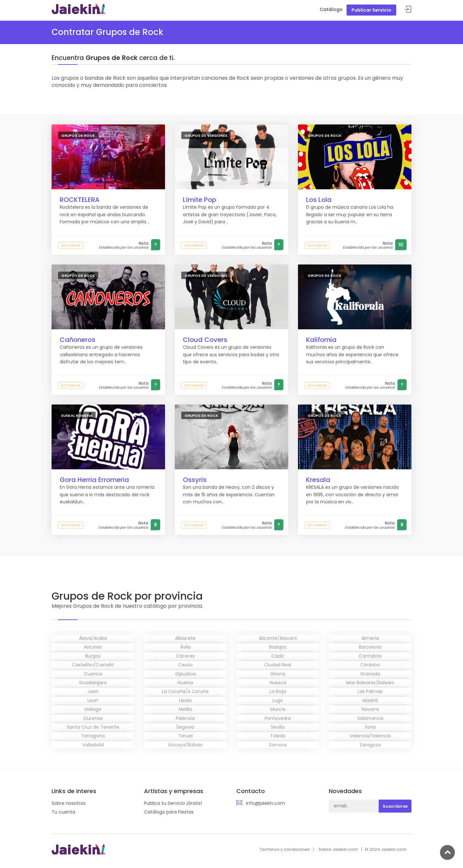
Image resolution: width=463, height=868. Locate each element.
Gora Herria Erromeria (94, 480)
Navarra (370, 709)
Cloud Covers (205, 340)
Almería (370, 638)
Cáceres (185, 656)
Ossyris (195, 480)
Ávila (185, 647)
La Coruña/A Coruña (185, 691)
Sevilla (278, 727)
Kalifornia (321, 340)
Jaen (93, 691)
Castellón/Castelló (93, 665)
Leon (93, 700)
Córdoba (370, 665)
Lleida (185, 700)
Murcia (278, 709)
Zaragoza (370, 745)
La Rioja (278, 691)
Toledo (278, 736)
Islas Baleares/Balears (370, 683)
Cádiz (278, 656)
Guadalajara (93, 683)
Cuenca (93, 674)
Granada (370, 674)
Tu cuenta (63, 812)
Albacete (185, 638)
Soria (370, 727)
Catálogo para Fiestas (169, 812)
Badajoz (278, 647)
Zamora (278, 745)
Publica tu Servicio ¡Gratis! (173, 803)
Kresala (318, 480)
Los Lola (319, 200)
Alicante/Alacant (278, 638)
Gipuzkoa (185, 674)
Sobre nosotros (69, 803)
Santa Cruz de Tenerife (93, 727)
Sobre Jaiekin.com (338, 849)
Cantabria (370, 656)
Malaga (93, 709)
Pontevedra (278, 718)
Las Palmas (370, 691)
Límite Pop (200, 200)
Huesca (278, 683)
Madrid (370, 700)
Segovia (185, 727)
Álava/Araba (93, 638)
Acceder (408, 10)
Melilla (185, 709)
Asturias (93, 647)
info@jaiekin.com (266, 803)
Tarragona (93, 736)
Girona (278, 674)
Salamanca (370, 718)
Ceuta (185, 665)
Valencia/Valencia (370, 736)
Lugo (278, 700)
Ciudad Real (278, 665)
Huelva (185, 683)
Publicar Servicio (371, 10)
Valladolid (93, 745)
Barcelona (370, 647)
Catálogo (331, 9)
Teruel (185, 736)
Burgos (93, 656)
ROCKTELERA (80, 200)
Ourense (93, 718)
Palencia (185, 718)
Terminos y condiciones (285, 849)
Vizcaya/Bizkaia (185, 745)
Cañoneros (77, 340)
